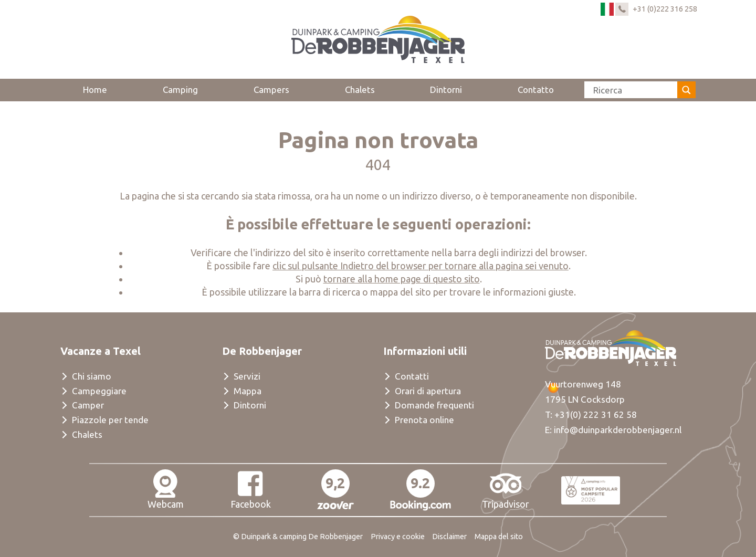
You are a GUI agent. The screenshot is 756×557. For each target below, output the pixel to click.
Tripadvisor (506, 489)
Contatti (412, 376)
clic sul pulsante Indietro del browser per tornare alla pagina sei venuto (421, 266)
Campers (271, 90)
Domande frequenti (434, 405)
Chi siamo (92, 376)
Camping (180, 90)
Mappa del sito (499, 537)
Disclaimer (449, 537)
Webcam (166, 489)
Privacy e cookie (398, 537)
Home (95, 90)
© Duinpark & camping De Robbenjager (298, 537)
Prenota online (424, 420)
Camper (88, 405)
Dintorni (446, 90)
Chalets (360, 90)
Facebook (251, 489)
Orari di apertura (428, 391)
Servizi (247, 376)
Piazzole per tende (110, 420)
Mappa (248, 391)
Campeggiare (99, 391)
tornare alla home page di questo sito (402, 279)
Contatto (536, 90)
